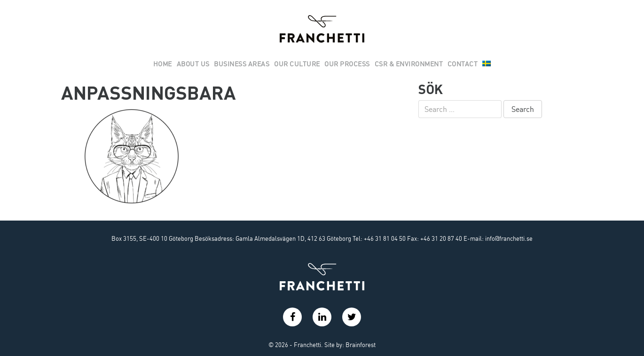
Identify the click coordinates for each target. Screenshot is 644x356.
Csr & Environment (409, 64)
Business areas (242, 64)
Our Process (347, 64)
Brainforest (361, 345)
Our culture (297, 64)
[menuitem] (487, 64)
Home (163, 64)
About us (193, 64)
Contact (463, 64)
